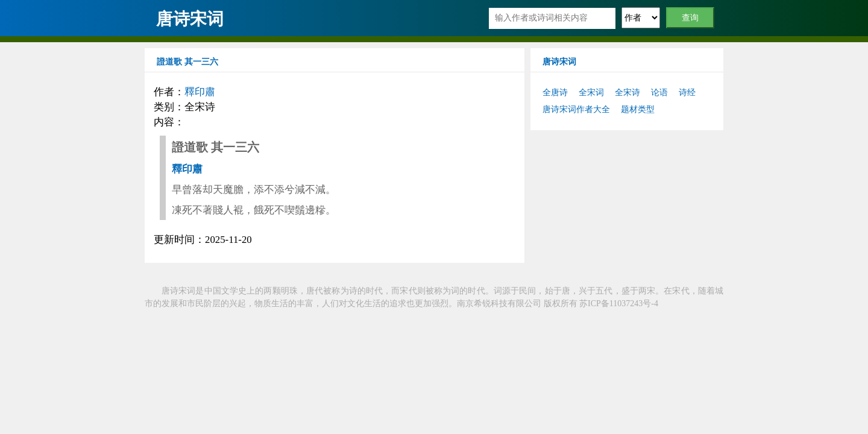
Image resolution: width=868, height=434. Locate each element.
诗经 (687, 93)
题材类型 (638, 109)
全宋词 (591, 93)
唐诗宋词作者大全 (576, 109)
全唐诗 (555, 93)
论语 (659, 93)
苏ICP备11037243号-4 (619, 303)
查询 (690, 18)
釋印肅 (200, 92)
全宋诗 (627, 93)
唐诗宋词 (190, 19)
